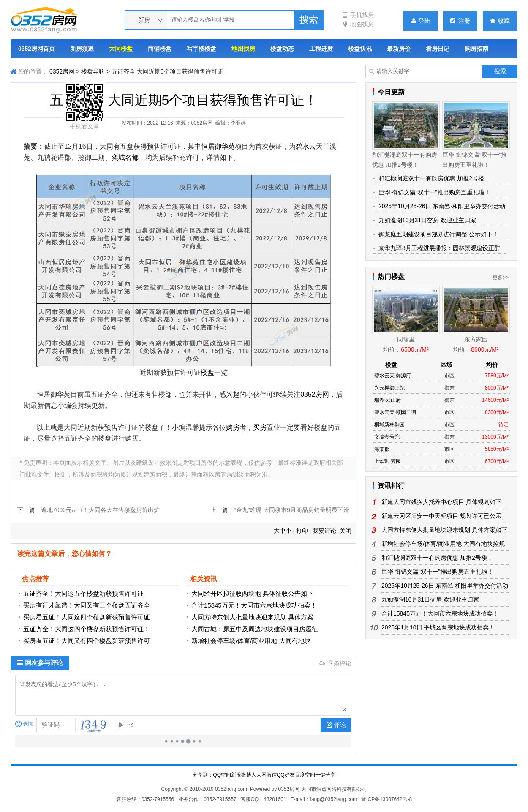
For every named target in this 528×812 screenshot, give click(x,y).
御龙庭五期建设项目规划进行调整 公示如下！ (438, 234)
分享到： (203, 775)
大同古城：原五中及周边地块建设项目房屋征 (255, 629)
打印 (302, 531)
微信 (272, 775)
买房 (260, 427)
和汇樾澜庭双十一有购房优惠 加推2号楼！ (434, 178)
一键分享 (325, 775)
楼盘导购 (93, 71)
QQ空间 (222, 775)
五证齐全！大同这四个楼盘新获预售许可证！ (87, 629)
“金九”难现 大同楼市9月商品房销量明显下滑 (292, 510)
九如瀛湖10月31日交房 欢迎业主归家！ (430, 220)
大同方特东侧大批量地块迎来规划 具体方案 (252, 617)
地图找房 (358, 24)
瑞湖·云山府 (388, 400)
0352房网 (62, 71)
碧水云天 (309, 146)
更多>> (501, 278)
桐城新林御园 (389, 425)
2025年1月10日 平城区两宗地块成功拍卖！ (438, 627)
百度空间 (305, 775)
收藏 (500, 21)
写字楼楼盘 (201, 49)
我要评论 (324, 531)
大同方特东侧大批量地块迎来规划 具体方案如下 (444, 530)
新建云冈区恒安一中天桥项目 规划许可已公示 (441, 516)
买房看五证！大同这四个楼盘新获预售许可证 (87, 617)
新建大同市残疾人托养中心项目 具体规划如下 (441, 502)
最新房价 (399, 49)
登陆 (421, 21)
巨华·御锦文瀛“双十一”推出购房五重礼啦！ (434, 192)
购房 (233, 427)
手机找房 (358, 15)
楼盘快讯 (360, 49)
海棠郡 (382, 449)
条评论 (335, 663)
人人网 (259, 775)
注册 (460, 21)
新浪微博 (241, 775)
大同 (106, 146)
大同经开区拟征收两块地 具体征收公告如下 (252, 593)
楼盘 (207, 372)
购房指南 (476, 49)
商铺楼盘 (160, 49)
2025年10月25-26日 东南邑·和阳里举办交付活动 (442, 206)
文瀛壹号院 (387, 437)
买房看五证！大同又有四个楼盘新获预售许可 (87, 641)
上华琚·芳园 (388, 461)
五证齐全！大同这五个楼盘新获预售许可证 (83, 593)
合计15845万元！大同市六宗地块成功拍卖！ (254, 605)
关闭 (346, 531)
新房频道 (82, 49)
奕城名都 (125, 157)
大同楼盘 (121, 49)
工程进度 (321, 49)
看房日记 (438, 49)
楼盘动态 (282, 49)
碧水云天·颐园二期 (395, 412)
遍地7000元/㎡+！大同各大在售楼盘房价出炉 (100, 510)
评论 (336, 725)
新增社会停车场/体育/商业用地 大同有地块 (251, 641)
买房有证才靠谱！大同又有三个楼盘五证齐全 (87, 605)
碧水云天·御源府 (393, 376)
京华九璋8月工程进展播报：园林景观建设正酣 (439, 248)
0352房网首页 (37, 49)
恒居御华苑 (218, 146)
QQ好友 (286, 775)
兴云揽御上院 (389, 388)
